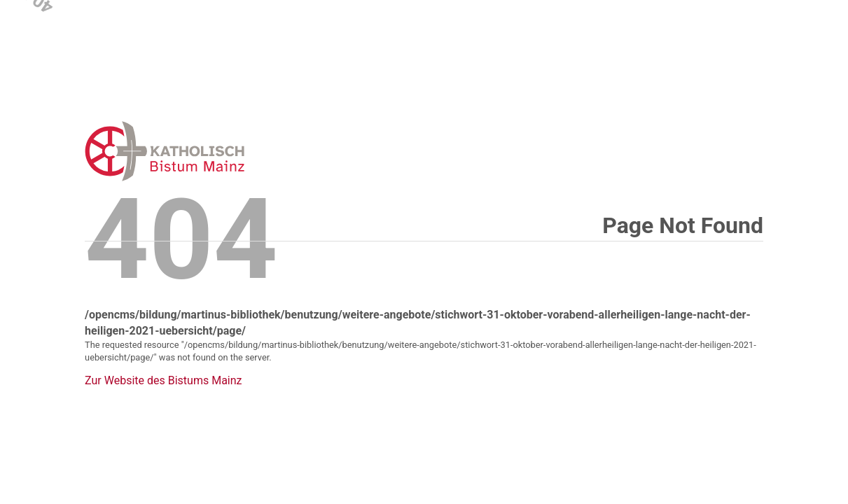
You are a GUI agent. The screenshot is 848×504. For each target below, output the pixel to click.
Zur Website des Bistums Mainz (163, 381)
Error (237, 151)
